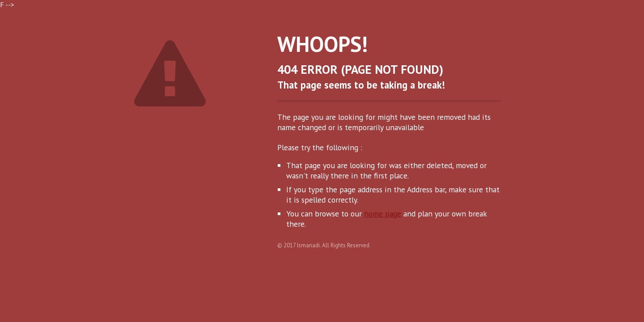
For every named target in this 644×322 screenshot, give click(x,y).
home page (383, 214)
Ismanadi (308, 245)
